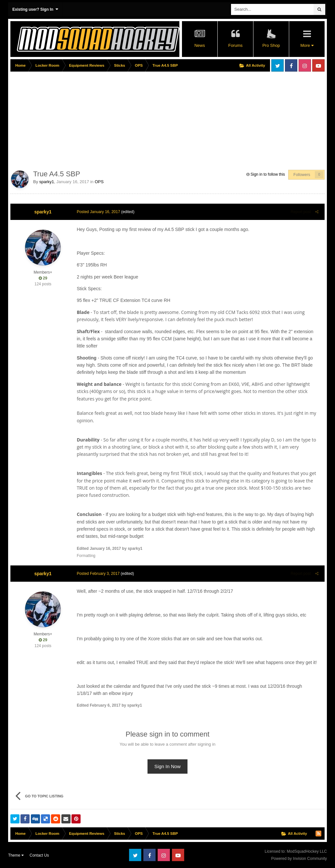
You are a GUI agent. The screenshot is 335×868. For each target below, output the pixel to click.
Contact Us (39, 855)
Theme (16, 855)
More (307, 45)
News (200, 45)
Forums (235, 45)
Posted (97, 212)
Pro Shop (271, 45)
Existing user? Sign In (35, 9)
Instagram (305, 65)
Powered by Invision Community (299, 859)
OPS (99, 182)
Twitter (277, 65)
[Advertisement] (86, 119)
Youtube (318, 65)
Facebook (291, 65)
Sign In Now (167, 766)
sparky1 (47, 182)
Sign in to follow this (268, 174)
